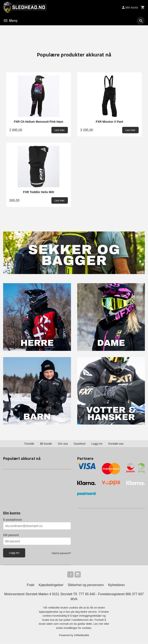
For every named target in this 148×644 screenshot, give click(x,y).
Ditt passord (11, 535)
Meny (10, 21)
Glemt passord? (61, 553)
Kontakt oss (116, 444)
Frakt (31, 585)
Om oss (63, 444)
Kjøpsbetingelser (51, 585)
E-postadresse (12, 520)
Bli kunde (46, 444)
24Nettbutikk (82, 636)
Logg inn (97, 444)
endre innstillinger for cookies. (74, 628)
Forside (29, 444)
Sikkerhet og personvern (86, 585)
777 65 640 (87, 594)
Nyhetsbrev (116, 585)
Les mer (99, 624)
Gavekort (80, 444)
